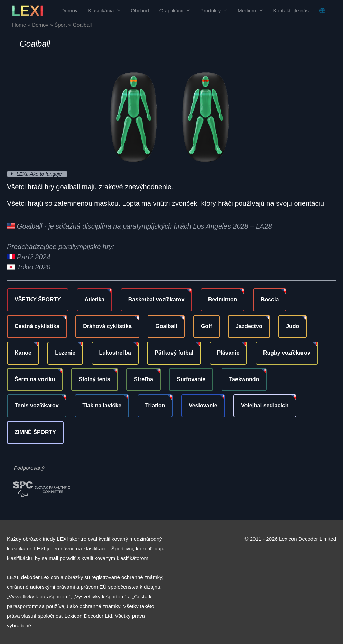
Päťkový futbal (174, 353)
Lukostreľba (115, 353)
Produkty (210, 11)
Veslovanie (203, 406)
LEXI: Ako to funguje (41, 174)
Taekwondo (244, 379)
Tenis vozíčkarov (37, 406)
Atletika (94, 300)
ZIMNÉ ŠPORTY (35, 432)
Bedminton (223, 300)
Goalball (166, 326)
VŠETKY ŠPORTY (38, 300)
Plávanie (228, 353)
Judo (293, 326)
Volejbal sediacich (265, 406)
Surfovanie (191, 379)
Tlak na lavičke (102, 406)
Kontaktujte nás (291, 11)
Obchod (140, 11)
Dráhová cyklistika (107, 326)
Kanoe (23, 353)
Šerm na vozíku (35, 379)
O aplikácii (171, 11)
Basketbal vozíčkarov (156, 300)
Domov (69, 11)
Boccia (270, 300)
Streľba (143, 379)
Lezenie (65, 353)
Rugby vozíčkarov (287, 353)
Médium (247, 11)
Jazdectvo (249, 326)
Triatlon (155, 406)
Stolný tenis (95, 379)
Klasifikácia (101, 11)
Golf (206, 326)
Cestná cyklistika (37, 326)
